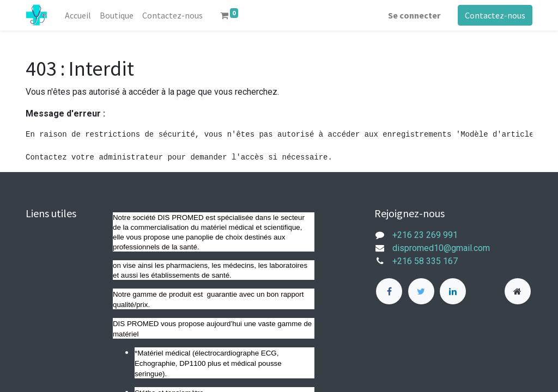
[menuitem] (78, 15)
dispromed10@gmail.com (441, 248)
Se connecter (414, 15)
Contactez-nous (495, 15)
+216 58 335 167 (432, 261)
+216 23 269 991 (425, 235)
